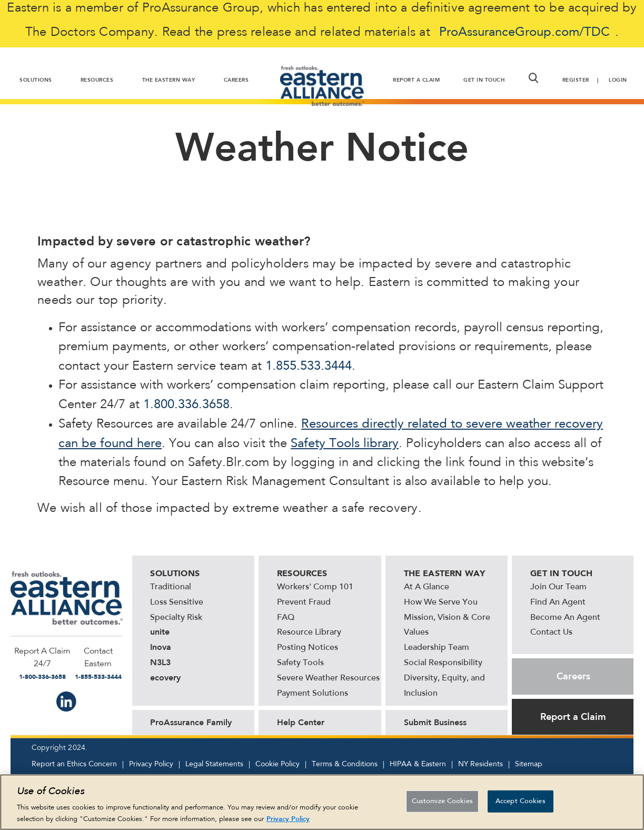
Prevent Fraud (304, 602)
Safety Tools (300, 663)
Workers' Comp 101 (315, 587)
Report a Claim (573, 717)
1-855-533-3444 (98, 677)
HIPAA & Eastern (418, 764)
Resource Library (309, 633)
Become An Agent (565, 618)
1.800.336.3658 (186, 405)
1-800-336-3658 (42, 677)
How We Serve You (441, 602)
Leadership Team (437, 648)
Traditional (171, 587)
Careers (573, 676)
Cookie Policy (278, 764)
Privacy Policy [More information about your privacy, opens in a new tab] (288, 821)
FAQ (286, 618)
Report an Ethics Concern (74, 764)
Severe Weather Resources (328, 678)
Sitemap (529, 764)
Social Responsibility (443, 663)
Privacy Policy (151, 764)
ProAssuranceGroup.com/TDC (524, 33)
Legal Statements (214, 764)
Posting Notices (308, 648)
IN (66, 701)
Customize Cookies (442, 803)
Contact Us (551, 633)
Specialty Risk (176, 618)
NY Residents (480, 764)
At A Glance (427, 587)
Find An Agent (558, 602)
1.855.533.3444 (309, 367)
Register (576, 80)
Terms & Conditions (345, 764)
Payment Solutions (313, 694)
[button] (533, 78)
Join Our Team (558, 587)
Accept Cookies (521, 803)
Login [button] (618, 80)
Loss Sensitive (177, 602)
